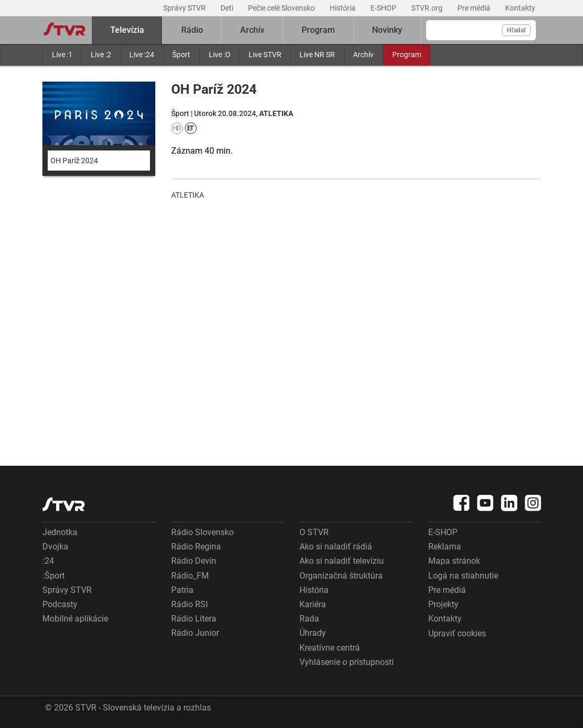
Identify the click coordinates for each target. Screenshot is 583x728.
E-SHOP (384, 8)
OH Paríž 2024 (74, 161)
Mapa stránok (454, 561)
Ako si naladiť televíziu (342, 561)
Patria (182, 590)
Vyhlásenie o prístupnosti (347, 662)
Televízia (127, 30)
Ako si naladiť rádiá (336, 547)
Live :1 (62, 55)
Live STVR (265, 55)
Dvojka (55, 547)
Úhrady (313, 633)
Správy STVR (185, 8)
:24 (48, 561)
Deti (228, 8)
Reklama (445, 547)
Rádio (192, 30)
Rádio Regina (196, 547)
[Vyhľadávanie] (481, 30)
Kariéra (313, 604)
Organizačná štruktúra (341, 576)
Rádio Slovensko (202, 532)
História (343, 8)
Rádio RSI (189, 604)
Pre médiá (475, 8)
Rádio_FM (190, 576)
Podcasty (60, 604)
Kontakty (520, 8)
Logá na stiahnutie (463, 576)
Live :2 (101, 55)
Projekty (443, 604)
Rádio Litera (194, 619)
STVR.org (428, 8)
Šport (181, 55)
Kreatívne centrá (330, 648)
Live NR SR (317, 55)
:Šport (54, 576)
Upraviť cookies (457, 633)
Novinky (387, 30)
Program (407, 55)
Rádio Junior (195, 633)
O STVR (314, 532)
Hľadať (516, 30)
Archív (363, 55)
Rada (309, 619)
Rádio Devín (194, 561)
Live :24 (142, 55)
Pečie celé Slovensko (282, 8)
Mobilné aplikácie (75, 619)
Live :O (220, 55)
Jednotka (60, 532)
